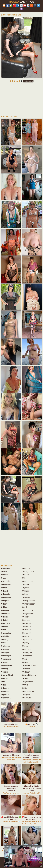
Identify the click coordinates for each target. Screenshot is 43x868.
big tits (5, 601)
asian (4, 575)
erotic (4, 672)
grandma (6, 698)
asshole (5, 581)
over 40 (26, 627)
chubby (5, 636)
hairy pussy (28, 572)
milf (25, 607)
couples (5, 652)
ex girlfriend (7, 675)
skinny (26, 672)
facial (4, 678)
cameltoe (6, 633)
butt (4, 630)
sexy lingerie (28, 601)
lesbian (26, 597)
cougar (5, 649)
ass (4, 578)
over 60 (26, 633)
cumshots (6, 659)
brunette (6, 623)
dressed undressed (10, 665)
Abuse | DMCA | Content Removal (16, 860)
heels (26, 575)
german (5, 691)
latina (26, 591)
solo (25, 678)
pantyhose (28, 640)
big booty (6, 597)
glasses (5, 695)
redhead (27, 649)
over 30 (26, 623)
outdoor (27, 620)
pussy (26, 646)
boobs (5, 617)
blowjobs (6, 614)
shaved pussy (29, 665)
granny (26, 568)
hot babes (6, 584)
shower (26, 669)
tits (25, 688)
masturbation (29, 604)
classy (5, 640)
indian (26, 584)
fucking (5, 688)
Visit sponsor (28, 81)
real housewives (30, 581)
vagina (26, 695)
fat (3, 682)
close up (6, 646)
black (4, 607)
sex (25, 659)
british (5, 620)
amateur (6, 568)
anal (4, 572)
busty (4, 627)
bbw (4, 588)
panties (26, 636)
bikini (4, 604)
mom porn (28, 610)
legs (25, 594)
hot (25, 578)
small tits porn (29, 675)
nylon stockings (30, 682)
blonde (5, 610)
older (25, 617)
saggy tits (27, 652)
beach (5, 591)
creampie (6, 656)
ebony (5, 669)
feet (4, 685)
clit (3, 643)
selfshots (27, 656)
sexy (25, 662)
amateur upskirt (30, 691)
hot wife (27, 698)
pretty (26, 643)
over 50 (26, 630)
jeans (26, 588)
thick (25, 685)
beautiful (6, 594)
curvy (4, 662)
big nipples (28, 614)
